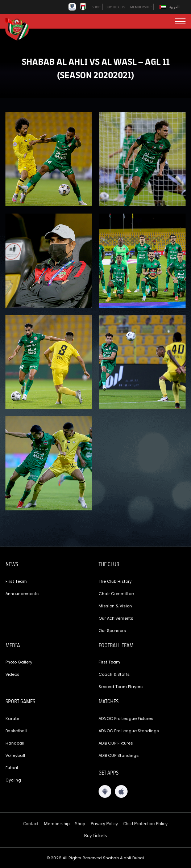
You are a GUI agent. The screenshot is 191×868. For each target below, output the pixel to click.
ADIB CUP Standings (119, 755)
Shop (80, 823)
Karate (12, 719)
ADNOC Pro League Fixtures (126, 719)
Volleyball (15, 755)
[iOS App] (121, 791)
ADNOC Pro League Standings (129, 731)
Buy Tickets (95, 835)
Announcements (22, 594)
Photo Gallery (19, 662)
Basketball (16, 731)
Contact (31, 823)
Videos (13, 674)
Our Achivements (116, 618)
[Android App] (105, 791)
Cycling (13, 780)
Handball (15, 743)
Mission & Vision (115, 606)
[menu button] (180, 21)
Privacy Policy (104, 823)
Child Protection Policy (145, 823)
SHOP (96, 7)
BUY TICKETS (115, 7)
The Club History (115, 581)
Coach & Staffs (114, 674)
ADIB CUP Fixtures (116, 743)
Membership (57, 823)
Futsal (12, 768)
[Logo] (20, 28)
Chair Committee (116, 594)
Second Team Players (121, 687)
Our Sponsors (112, 631)
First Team (16, 581)
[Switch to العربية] (170, 7)
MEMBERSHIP (141, 7)
